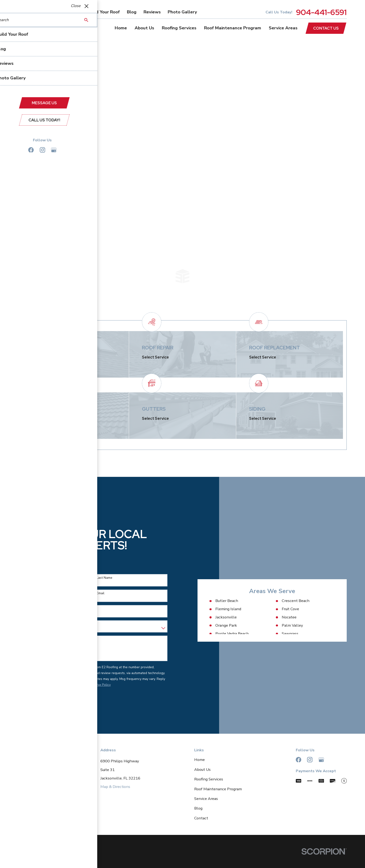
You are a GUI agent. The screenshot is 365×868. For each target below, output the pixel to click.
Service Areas (206, 799)
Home (200, 760)
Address (21, 609)
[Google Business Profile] (321, 760)
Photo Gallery (182, 12)
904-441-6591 (321, 12)
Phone (20, 593)
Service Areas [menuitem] (283, 28)
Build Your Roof (104, 12)
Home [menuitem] (121, 28)
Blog (132, 12)
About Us (202, 770)
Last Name (99, 578)
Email (95, 593)
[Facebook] (298, 760)
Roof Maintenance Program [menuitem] (233, 28)
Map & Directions (115, 787)
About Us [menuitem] (144, 28)
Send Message (36, 701)
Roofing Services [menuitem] (179, 28)
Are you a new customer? (34, 624)
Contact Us (326, 28)
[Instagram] (310, 760)
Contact (201, 818)
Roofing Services (209, 779)
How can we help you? (32, 639)
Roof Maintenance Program (218, 789)
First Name (23, 578)
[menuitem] (25, 858)
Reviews (152, 12)
